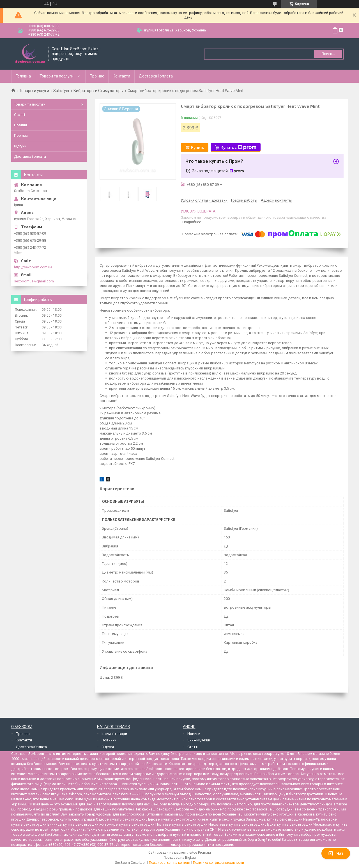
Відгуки (20, 146)
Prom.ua (204, 853)
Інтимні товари (114, 734)
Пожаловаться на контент (170, 863)
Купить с (239, 147)
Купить (198, 147)
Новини (20, 125)
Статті (19, 115)
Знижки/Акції (199, 740)
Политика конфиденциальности (218, 863)
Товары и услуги (34, 91)
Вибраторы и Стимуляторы (98, 91)
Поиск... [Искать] (328, 54)
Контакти (121, 76)
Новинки (109, 740)
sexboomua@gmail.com (34, 281)
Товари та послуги (57, 76)
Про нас (97, 76)
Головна (23, 76)
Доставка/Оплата (31, 747)
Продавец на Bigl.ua (180, 858)
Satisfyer (61, 91)
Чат (336, 853)
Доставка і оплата (156, 76)
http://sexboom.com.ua (33, 267)
